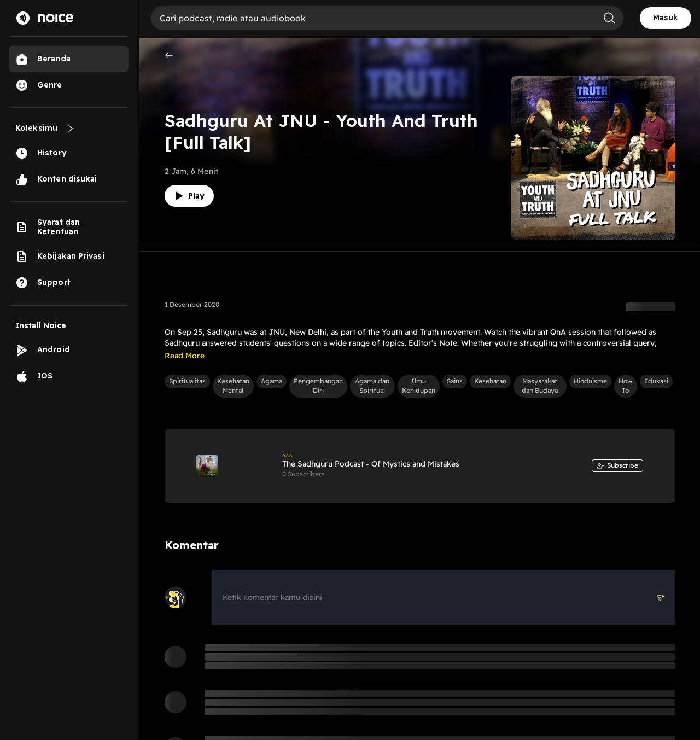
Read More (185, 356)
